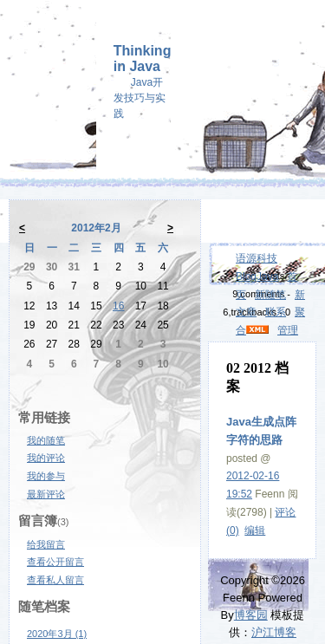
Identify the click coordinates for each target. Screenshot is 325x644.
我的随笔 (46, 440)
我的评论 (46, 458)
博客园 (251, 615)
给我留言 (46, 544)
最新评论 (46, 494)
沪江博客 (274, 632)
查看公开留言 (55, 562)
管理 (288, 330)
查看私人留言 (55, 580)
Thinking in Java (143, 59)
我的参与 (46, 476)
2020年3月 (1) (57, 634)
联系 (276, 312)
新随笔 (270, 295)
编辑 (255, 530)
